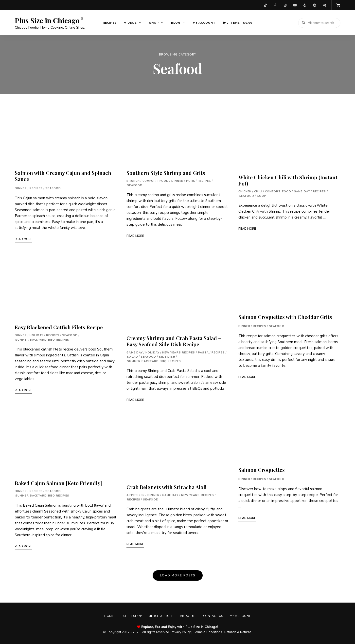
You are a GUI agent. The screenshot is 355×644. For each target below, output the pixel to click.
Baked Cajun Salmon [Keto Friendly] (58, 482)
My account (204, 22)
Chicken (245, 191)
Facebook (275, 5)
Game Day (135, 352)
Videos (130, 22)
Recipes (110, 22)
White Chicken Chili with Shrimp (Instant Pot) (288, 180)
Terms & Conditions (208, 631)
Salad (133, 356)
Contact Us (214, 615)
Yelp (305, 5)
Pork (191, 180)
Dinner (21, 188)
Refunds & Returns (238, 631)
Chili (258, 191)
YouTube (295, 5)
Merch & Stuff (161, 615)
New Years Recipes (179, 352)
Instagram (285, 5)
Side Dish (167, 356)
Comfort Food (156, 180)
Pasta (204, 352)
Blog (176, 22)
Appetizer (136, 495)
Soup (261, 195)
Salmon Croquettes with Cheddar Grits (285, 316)
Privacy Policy (181, 631)
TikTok (265, 5)
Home (107, 615)
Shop (154, 22)
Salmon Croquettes (262, 469)
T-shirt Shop (130, 615)
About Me (188, 615)
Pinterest (315, 5)
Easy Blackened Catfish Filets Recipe (59, 327)
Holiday (37, 335)
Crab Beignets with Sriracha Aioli (167, 486)
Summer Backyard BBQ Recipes (42, 339)
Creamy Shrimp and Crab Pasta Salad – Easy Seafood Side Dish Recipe (174, 340)
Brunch (133, 180)
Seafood (53, 188)
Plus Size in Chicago (47, 20)
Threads (324, 5)
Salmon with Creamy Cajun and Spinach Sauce (63, 175)
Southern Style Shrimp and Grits (166, 172)
